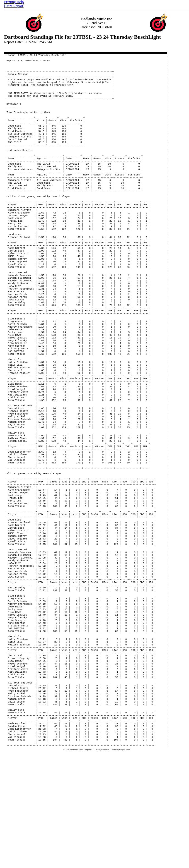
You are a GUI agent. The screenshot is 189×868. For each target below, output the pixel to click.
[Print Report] (14, 6)
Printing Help (14, 2)
